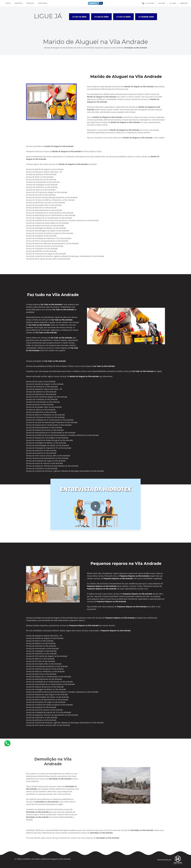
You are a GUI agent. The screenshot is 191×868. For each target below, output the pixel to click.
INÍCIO (8, 3)
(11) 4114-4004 (150, 3)
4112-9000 (173, 3)
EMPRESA (19, 3)
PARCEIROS (43, 3)
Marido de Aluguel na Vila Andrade (56, 859)
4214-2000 (162, 3)
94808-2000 (184, 3)
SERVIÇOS (30, 3)
